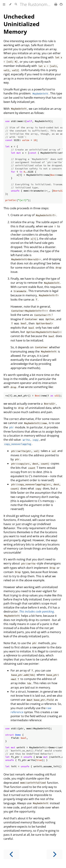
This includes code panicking (37, 611)
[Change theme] (10, 4)
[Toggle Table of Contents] (4, 4)
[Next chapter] (55, 854)
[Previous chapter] (11, 854)
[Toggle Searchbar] (16, 4)
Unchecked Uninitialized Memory (21, 24)
